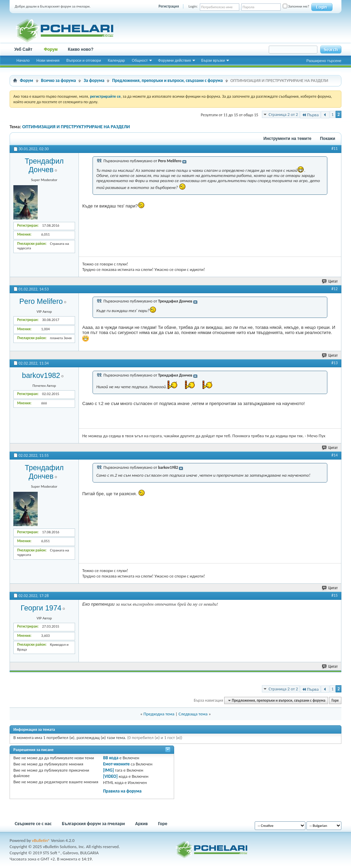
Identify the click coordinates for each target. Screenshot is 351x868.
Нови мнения (48, 60)
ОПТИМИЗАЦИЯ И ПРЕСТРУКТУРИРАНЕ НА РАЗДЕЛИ (76, 127)
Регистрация (169, 6)
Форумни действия (174, 60)
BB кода (111, 758)
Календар (117, 60)
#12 (335, 289)
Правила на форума (122, 791)
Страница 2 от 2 (283, 114)
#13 (335, 363)
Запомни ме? (296, 6)
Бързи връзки (213, 60)
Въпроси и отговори (83, 60)
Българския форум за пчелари (94, 824)
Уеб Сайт (23, 49)
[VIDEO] (111, 776)
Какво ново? (81, 49)
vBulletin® (41, 840)
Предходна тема (159, 714)
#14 (335, 455)
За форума (94, 80)
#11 (335, 148)
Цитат (330, 281)
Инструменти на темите (288, 139)
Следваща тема (193, 714)
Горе (335, 700)
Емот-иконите (117, 764)
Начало (23, 60)
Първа (310, 115)
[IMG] (109, 770)
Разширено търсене (324, 61)
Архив (141, 824)
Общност (140, 60)
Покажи (328, 139)
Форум (51, 49)
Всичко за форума (59, 80)
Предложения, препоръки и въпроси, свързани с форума (167, 80)
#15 (335, 595)
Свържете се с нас (33, 824)
